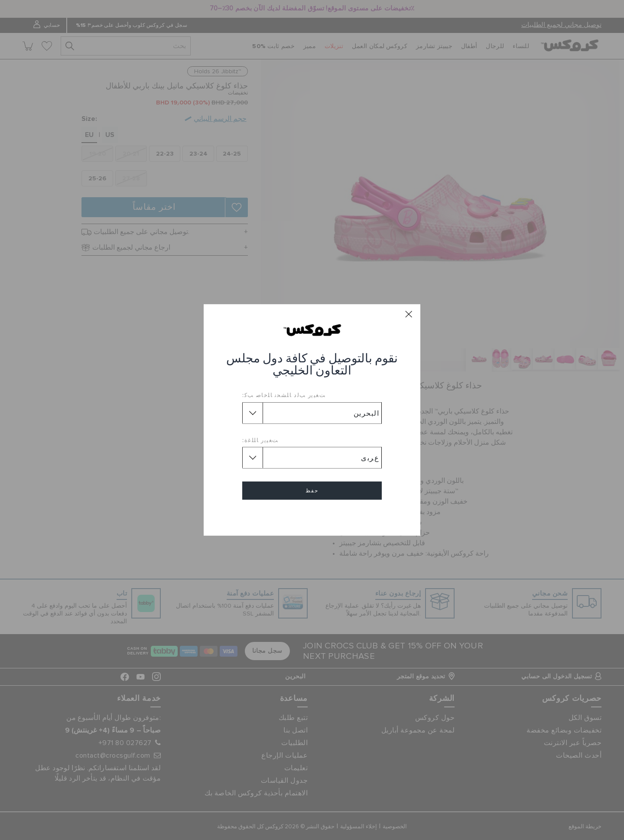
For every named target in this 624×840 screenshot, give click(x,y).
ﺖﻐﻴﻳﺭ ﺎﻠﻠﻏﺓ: (260, 440)
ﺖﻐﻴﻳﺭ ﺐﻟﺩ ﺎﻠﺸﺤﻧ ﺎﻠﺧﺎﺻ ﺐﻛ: (284, 395)
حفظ (312, 491)
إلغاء (312, 516)
